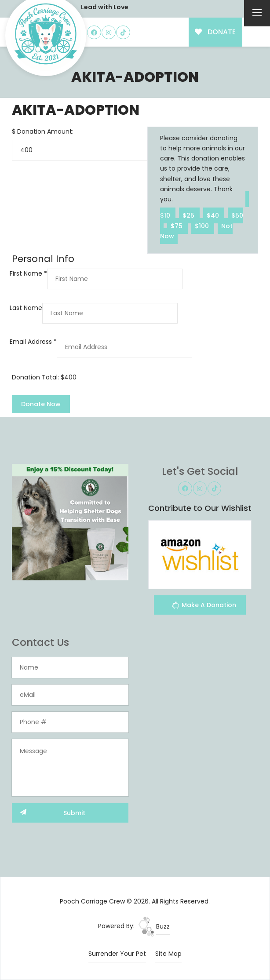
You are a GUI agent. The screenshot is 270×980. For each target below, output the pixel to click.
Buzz (154, 926)
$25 (189, 215)
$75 (177, 226)
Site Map (168, 954)
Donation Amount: (45, 131)
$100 (203, 226)
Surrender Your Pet (117, 954)
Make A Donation (204, 607)
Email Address (33, 342)
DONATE (215, 32)
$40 (214, 215)
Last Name (26, 308)
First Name (28, 273)
